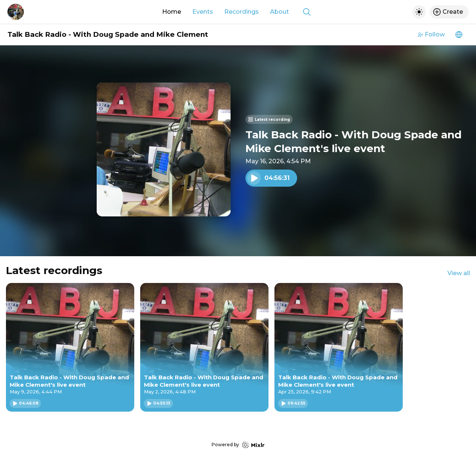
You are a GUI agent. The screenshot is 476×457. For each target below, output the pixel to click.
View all (459, 273)
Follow (431, 34)
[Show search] (307, 12)
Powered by (238, 445)
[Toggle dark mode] (419, 12)
